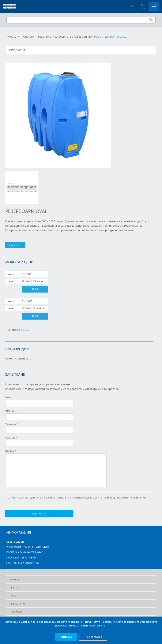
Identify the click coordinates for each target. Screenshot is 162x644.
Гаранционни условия (21, 558)
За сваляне (18, 603)
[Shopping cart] (143, 6)
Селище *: (12, 438)
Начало (11, 37)
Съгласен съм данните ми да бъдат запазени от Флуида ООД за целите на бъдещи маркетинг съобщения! (77, 498)
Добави (35, 289)
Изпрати (39, 513)
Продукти (27, 37)
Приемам (66, 637)
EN (133, 6)
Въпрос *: (11, 451)
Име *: (9, 397)
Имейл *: (11, 411)
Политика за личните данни (25, 552)
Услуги (15, 595)
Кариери (16, 611)
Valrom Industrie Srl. (18, 358)
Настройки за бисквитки (22, 563)
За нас (15, 587)
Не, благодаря (93, 637)
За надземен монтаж (84, 37)
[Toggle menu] (154, 6)
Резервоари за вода (52, 37)
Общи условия (16, 542)
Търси (151, 20)
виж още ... (15, 245)
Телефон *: (12, 424)
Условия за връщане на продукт (28, 547)
